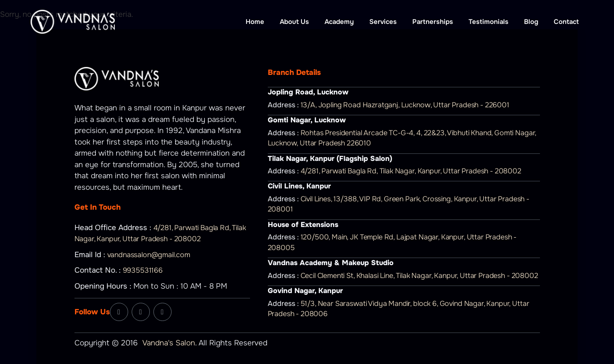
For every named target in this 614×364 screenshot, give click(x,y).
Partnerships (433, 22)
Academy (339, 22)
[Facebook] (119, 312)
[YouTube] (162, 312)
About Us (294, 22)
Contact (566, 22)
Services (383, 22)
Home (255, 22)
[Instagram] (141, 312)
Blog (531, 22)
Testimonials (489, 22)
